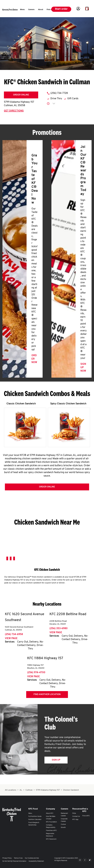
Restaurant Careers (64, 815)
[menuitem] (22, 10)
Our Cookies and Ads (32, 858)
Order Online (21, 95)
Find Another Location (47, 694)
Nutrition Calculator (35, 820)
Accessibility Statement (36, 861)
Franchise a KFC (51, 831)
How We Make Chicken (51, 818)
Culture (63, 824)
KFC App (75, 820)
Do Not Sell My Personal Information (14, 861)
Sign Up (56, 760)
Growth (63, 828)
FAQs (74, 813)
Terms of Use (18, 858)
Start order (61, 9)
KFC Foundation (51, 822)
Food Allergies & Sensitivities (34, 824)
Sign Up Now (83, 368)
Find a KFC (86, 816)
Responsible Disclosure (50, 835)
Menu (30, 813)
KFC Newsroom (51, 839)
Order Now (34, 359)
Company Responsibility (51, 826)
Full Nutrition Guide (35, 816)
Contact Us (76, 816)
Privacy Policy (7, 858)
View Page (11, 638)
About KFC (50, 813)
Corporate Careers (64, 820)
